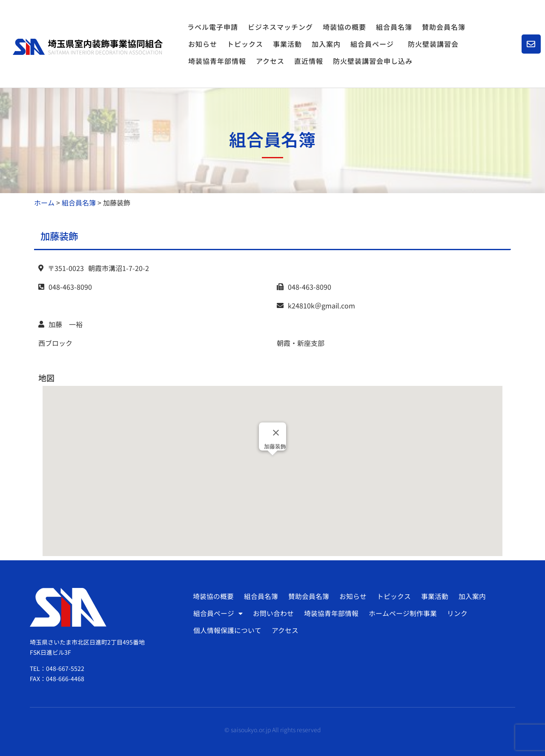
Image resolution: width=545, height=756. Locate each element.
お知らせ (203, 44)
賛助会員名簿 (444, 27)
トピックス (245, 44)
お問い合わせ (273, 613)
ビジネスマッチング (280, 27)
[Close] (276, 433)
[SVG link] (88, 47)
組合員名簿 (394, 27)
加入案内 (326, 44)
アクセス (270, 61)
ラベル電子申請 (213, 27)
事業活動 (287, 44)
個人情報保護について (227, 630)
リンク (456, 613)
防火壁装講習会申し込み (373, 61)
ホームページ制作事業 (402, 613)
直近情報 (309, 61)
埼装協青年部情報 (217, 61)
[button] (272, 463)
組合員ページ (374, 44)
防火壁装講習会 (433, 44)
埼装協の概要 (344, 27)
